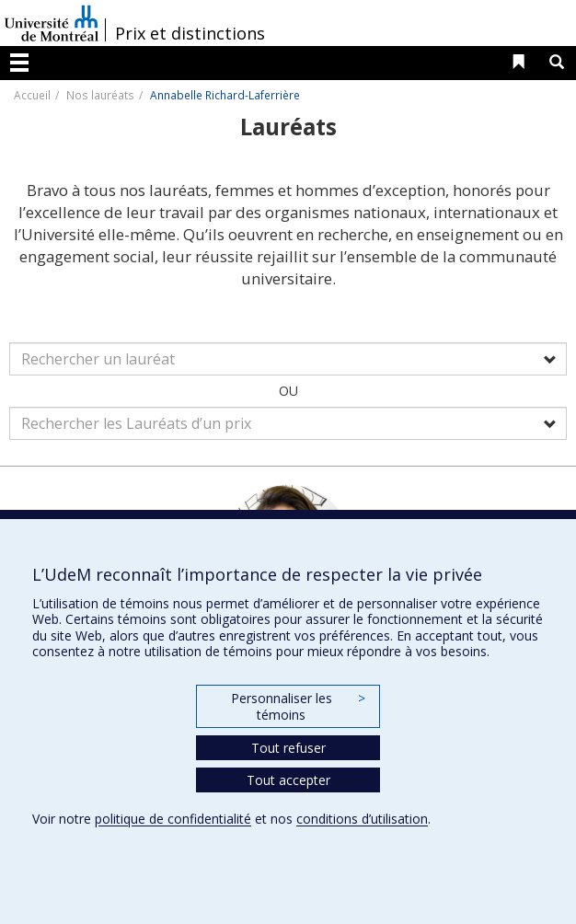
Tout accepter (288, 780)
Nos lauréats (100, 95)
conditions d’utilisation (362, 819)
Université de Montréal (52, 23)
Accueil (32, 95)
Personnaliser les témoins (298, 706)
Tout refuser (288, 748)
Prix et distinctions (190, 33)
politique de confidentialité (173, 819)
